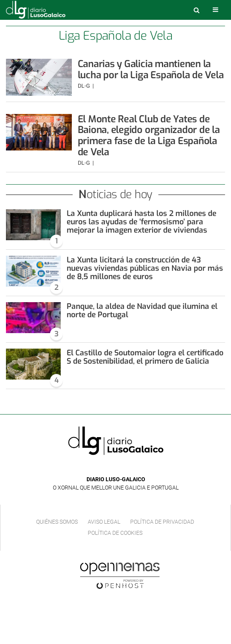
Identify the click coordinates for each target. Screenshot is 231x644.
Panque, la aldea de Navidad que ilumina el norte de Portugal (142, 310)
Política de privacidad (162, 522)
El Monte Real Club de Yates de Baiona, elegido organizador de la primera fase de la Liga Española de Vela (149, 136)
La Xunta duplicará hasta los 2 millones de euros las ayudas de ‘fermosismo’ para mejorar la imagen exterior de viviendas (141, 222)
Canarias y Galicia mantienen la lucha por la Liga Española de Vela (151, 69)
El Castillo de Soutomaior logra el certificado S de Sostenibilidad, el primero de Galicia (145, 357)
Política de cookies (115, 533)
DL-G (85, 86)
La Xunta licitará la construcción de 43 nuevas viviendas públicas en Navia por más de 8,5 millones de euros (145, 268)
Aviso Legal (104, 522)
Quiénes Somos (57, 522)
